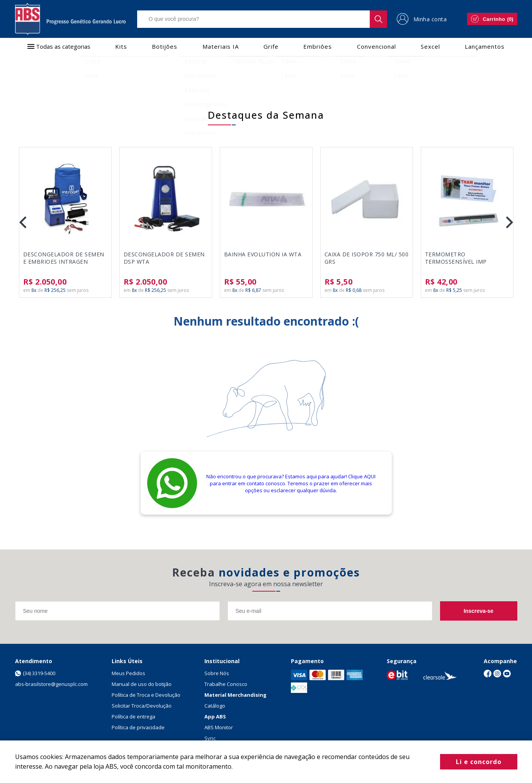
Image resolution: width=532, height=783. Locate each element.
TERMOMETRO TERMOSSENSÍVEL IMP (456, 258)
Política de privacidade (138, 727)
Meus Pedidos (128, 673)
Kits (121, 46)
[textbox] (262, 19)
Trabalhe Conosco (226, 684)
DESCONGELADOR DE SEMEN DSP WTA (164, 258)
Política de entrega (133, 716)
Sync (210, 738)
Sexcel (430, 46)
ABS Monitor (219, 727)
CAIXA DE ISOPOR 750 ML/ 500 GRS (367, 258)
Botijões (165, 46)
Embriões (318, 46)
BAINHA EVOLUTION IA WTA (263, 254)
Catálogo (215, 706)
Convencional (376, 46)
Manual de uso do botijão (142, 684)
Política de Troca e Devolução (146, 695)
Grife (271, 46)
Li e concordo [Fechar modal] (479, 762)
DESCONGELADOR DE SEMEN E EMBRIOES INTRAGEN (64, 258)
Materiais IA (221, 46)
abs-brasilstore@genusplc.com (51, 684)
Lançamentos (485, 46)
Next (510, 222)
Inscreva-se (478, 611)
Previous (23, 222)
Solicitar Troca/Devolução (142, 706)
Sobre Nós (217, 673)
